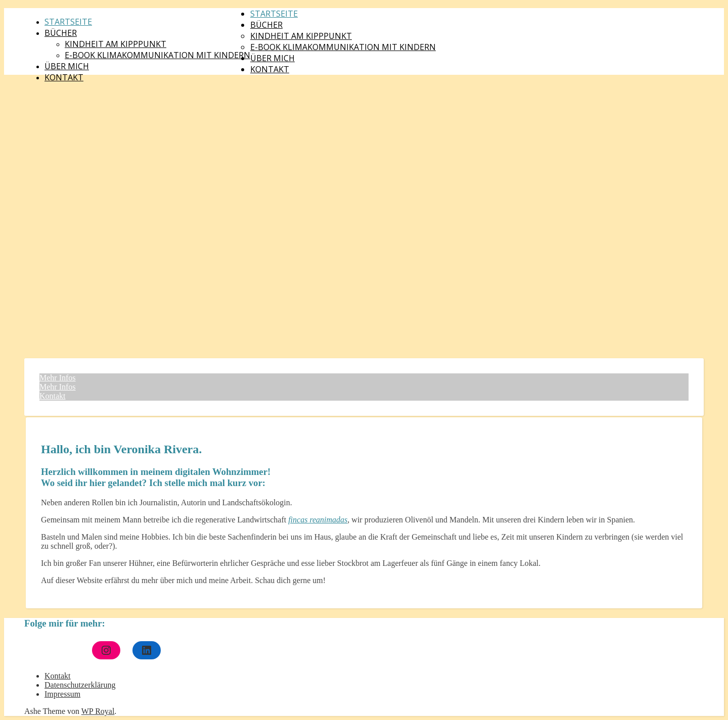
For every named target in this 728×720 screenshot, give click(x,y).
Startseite (68, 22)
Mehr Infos (58, 378)
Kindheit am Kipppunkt (116, 44)
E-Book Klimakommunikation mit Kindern (157, 55)
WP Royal (98, 711)
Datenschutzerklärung (80, 685)
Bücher (61, 33)
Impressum (62, 694)
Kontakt (64, 77)
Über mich (67, 66)
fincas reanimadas (318, 520)
